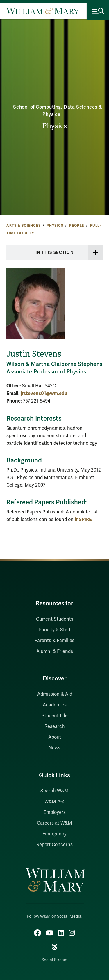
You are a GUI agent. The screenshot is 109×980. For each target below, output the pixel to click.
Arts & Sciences (24, 226)
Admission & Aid (55, 694)
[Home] (43, 11)
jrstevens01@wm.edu (44, 393)
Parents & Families (54, 641)
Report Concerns (54, 845)
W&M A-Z (54, 802)
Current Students (55, 619)
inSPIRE (83, 519)
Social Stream (54, 960)
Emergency (54, 834)
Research (55, 726)
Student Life (55, 716)
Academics (55, 705)
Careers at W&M (54, 823)
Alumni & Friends (55, 651)
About (55, 737)
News (54, 748)
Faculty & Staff (55, 630)
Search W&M (54, 791)
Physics (54, 126)
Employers (55, 812)
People (77, 226)
